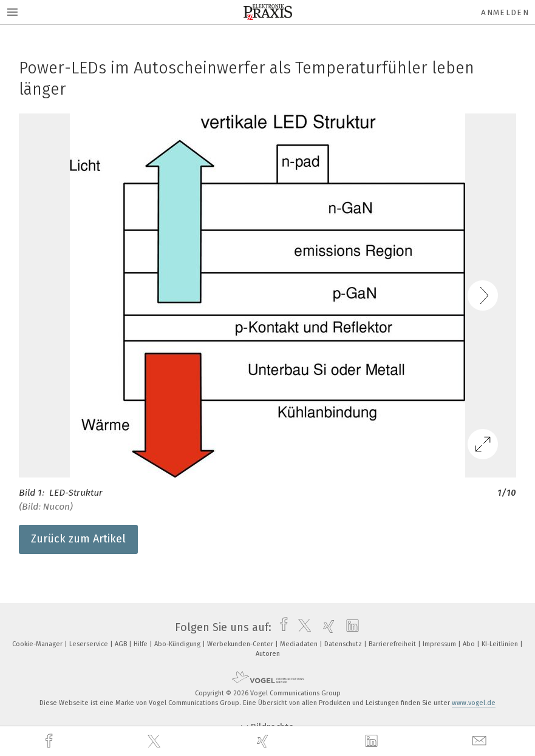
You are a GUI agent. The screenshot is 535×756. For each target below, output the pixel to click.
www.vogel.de (474, 703)
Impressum (440, 644)
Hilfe (141, 644)
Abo (470, 644)
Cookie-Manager (38, 644)
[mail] (481, 741)
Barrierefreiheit (393, 644)
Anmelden (505, 12)
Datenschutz (344, 644)
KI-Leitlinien (501, 644)
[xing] (264, 741)
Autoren (268, 654)
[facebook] (50, 741)
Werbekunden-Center (241, 644)
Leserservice (90, 644)
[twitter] (155, 741)
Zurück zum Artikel (78, 539)
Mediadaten (300, 644)
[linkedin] (373, 741)
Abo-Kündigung (178, 644)
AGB (122, 644)
